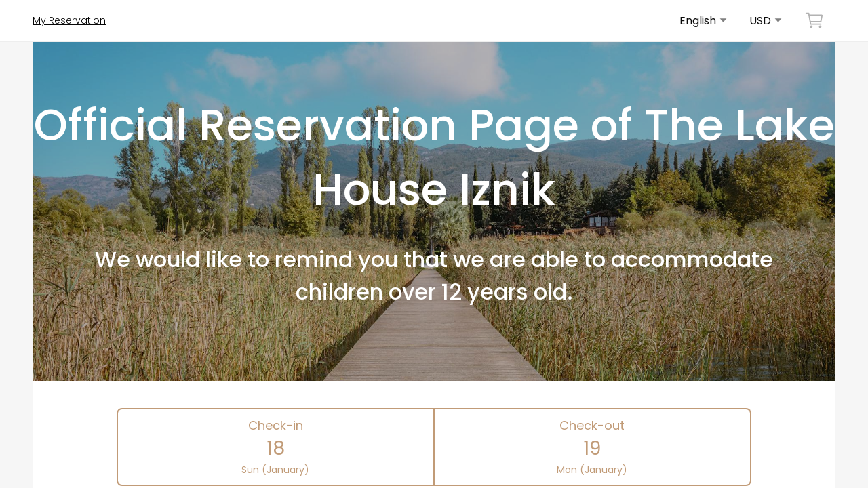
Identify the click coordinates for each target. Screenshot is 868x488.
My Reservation (69, 20)
